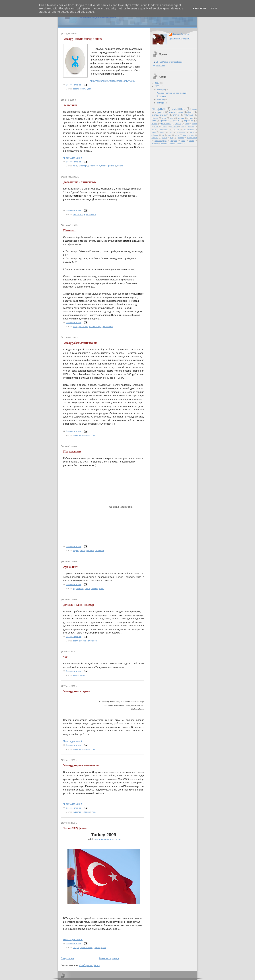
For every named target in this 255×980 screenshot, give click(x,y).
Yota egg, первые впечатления (81, 765)
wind (183, 127)
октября (161, 103)
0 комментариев (74, 85)
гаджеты (77, 435)
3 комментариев (74, 808)
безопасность (79, 89)
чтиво (101, 588)
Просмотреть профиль (179, 39)
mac (164, 118)
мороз (177, 135)
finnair (120, 166)
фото (104, 948)
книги (87, 588)
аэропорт (83, 166)
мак (169, 135)
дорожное (93, 166)
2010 (157, 83)
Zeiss (187, 124)
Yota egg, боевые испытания (80, 343)
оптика (164, 138)
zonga (154, 129)
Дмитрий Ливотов (181, 34)
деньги (176, 121)
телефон (155, 143)
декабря (161, 90)
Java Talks (161, 65)
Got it (213, 8)
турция (97, 948)
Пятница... (70, 230)
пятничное (91, 214)
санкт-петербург (161, 141)
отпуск (76, 948)
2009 (157, 86)
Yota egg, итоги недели (77, 691)
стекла (191, 141)
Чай (66, 657)
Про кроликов (72, 452)
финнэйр (112, 166)
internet (155, 118)
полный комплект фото (108, 839)
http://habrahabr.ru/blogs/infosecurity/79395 (113, 81)
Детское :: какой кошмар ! (79, 605)
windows (191, 127)
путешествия (86, 948)
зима (170, 132)
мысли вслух (79, 214)
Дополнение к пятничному (80, 182)
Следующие (67, 958)
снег (183, 141)
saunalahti (174, 127)
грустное (164, 121)
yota (89, 89)
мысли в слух (188, 135)
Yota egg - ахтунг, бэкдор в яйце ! (83, 39)
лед (163, 135)
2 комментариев (74, 431)
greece (164, 127)
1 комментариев (74, 162)
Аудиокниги (71, 567)
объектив (155, 138)
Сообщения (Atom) (90, 965)
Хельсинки (70, 105)
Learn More (199, 8)
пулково (103, 166)
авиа (75, 166)
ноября (161, 99)
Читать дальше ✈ (73, 158)
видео (76, 551)
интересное (181, 132)
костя (82, 551)
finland (194, 124)
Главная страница (109, 958)
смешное (99, 551)
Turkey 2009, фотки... (76, 828)
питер (172, 138)
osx (172, 118)
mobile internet (160, 115)
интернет (86, 435)
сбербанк (174, 141)
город (162, 132)
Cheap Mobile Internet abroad (169, 62)
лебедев (155, 135)
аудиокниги (78, 588)
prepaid (181, 118)
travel (191, 118)
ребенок (90, 551)
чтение (94, 588)
